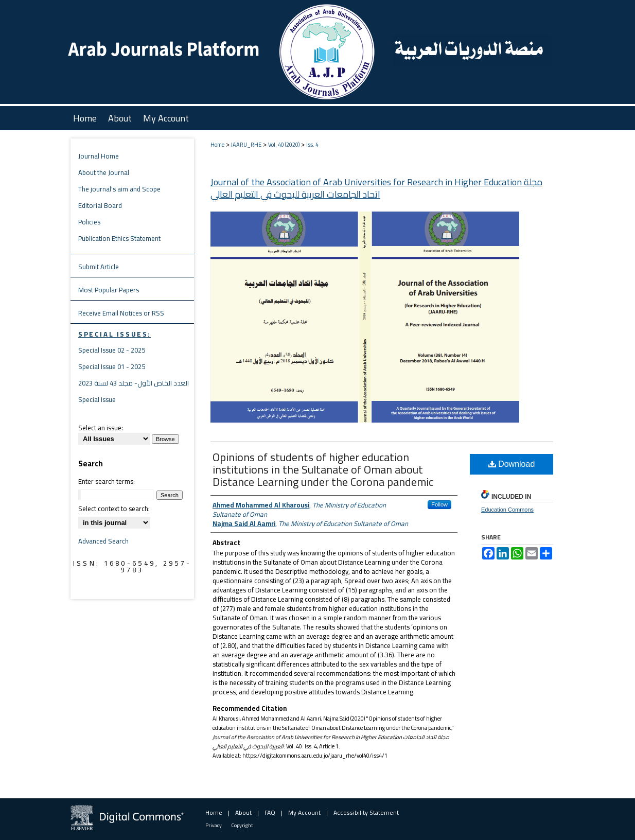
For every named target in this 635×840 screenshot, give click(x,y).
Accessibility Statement (366, 812)
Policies (89, 222)
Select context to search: (114, 509)
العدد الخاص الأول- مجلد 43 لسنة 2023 (134, 383)
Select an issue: (101, 428)
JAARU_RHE (246, 145)
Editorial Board (100, 205)
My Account (304, 812)
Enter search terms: (107, 481)
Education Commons (507, 510)
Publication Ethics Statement (119, 238)
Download (512, 464)
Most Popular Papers (109, 290)
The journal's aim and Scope (119, 189)
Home (217, 145)
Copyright (242, 825)
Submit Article (99, 267)
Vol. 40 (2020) (284, 145)
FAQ (270, 812)
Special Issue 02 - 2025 (112, 350)
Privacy (214, 825)
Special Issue (97, 399)
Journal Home (99, 156)
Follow (439, 504)
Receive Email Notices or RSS (121, 313)
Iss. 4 (312, 145)
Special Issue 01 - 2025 (112, 366)
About (243, 812)
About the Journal (104, 172)
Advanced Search (103, 541)
